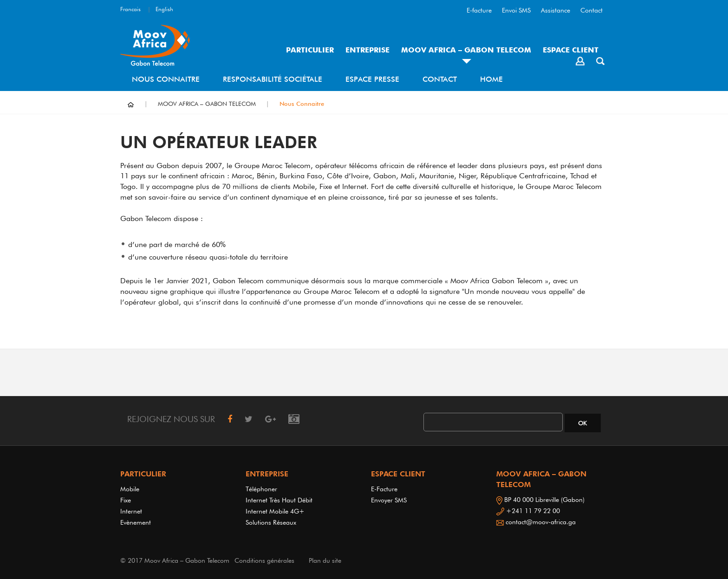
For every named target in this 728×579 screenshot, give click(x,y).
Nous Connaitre (166, 79)
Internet (133, 511)
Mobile (130, 489)
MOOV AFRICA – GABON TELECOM (466, 50)
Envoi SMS (516, 10)
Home (491, 79)
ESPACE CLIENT (571, 50)
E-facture (479, 10)
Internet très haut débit (279, 500)
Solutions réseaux (271, 522)
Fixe (126, 500)
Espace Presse (372, 79)
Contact (591, 10)
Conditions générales (264, 560)
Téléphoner (261, 489)
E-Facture (384, 489)
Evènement (136, 522)
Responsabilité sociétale (273, 79)
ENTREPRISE (367, 50)
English (164, 9)
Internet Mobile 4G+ (275, 511)
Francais (130, 9)
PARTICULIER (310, 50)
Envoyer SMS (389, 500)
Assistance (556, 10)
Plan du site (325, 560)
